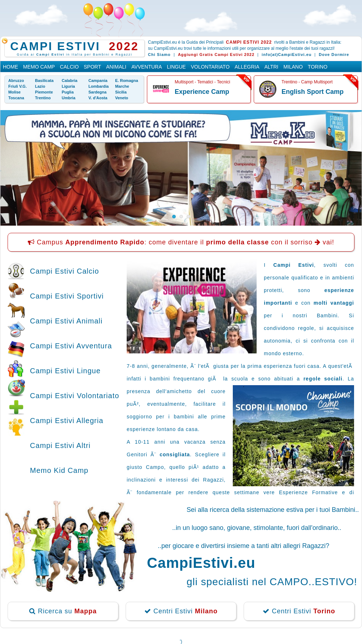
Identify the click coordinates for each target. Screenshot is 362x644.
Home (10, 67)
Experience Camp (202, 92)
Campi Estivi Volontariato (75, 396)
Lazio (40, 86)
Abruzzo (16, 80)
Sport (92, 67)
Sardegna (97, 92)
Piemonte (44, 92)
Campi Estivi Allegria (67, 421)
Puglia (68, 92)
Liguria (68, 86)
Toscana (16, 98)
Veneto (122, 98)
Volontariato (210, 67)
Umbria (69, 98)
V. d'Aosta (98, 98)
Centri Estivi (181, 611)
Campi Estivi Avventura (71, 346)
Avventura (147, 67)
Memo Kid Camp (59, 470)
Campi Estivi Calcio (64, 271)
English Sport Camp (313, 92)
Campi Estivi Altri (60, 445)
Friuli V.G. (18, 86)
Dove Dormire (334, 55)
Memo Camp (39, 67)
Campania (98, 80)
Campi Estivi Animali (66, 321)
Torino (318, 67)
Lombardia (99, 86)
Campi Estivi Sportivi (67, 296)
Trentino (43, 98)
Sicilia (121, 92)
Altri (272, 67)
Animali (116, 67)
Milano (293, 67)
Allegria (247, 67)
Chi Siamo (159, 55)
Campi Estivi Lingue (65, 371)
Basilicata (44, 80)
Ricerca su (63, 611)
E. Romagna (127, 80)
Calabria (69, 80)
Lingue (176, 67)
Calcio (69, 67)
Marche (122, 86)
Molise (14, 92)
